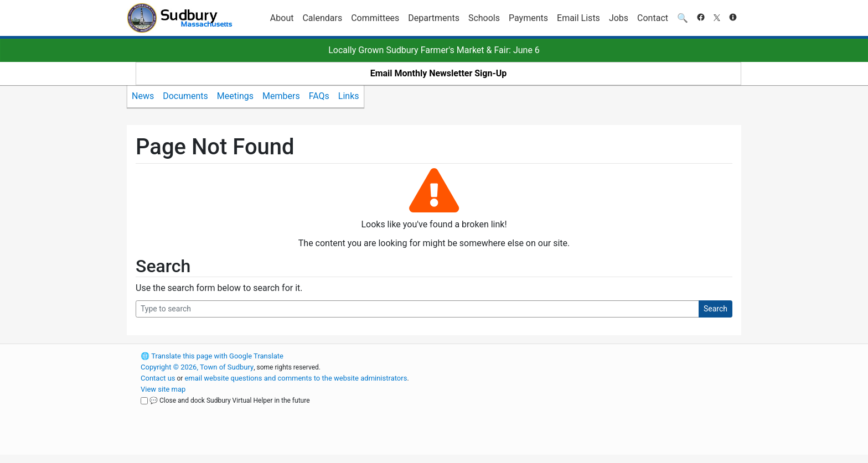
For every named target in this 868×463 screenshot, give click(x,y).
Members (281, 96)
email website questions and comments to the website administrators (296, 378)
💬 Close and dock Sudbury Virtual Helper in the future (230, 400)
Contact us (158, 378)
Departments (434, 18)
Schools (484, 18)
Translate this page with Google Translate (212, 356)
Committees (375, 18)
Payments (528, 18)
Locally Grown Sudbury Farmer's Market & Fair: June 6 (434, 50)
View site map (163, 389)
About (282, 18)
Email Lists (578, 18)
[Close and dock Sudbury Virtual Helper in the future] (144, 401)
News (143, 96)
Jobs (619, 18)
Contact (653, 18)
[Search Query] (417, 309)
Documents (185, 96)
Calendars (322, 18)
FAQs (319, 96)
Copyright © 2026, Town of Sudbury (197, 367)
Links (349, 96)
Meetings (235, 96)
